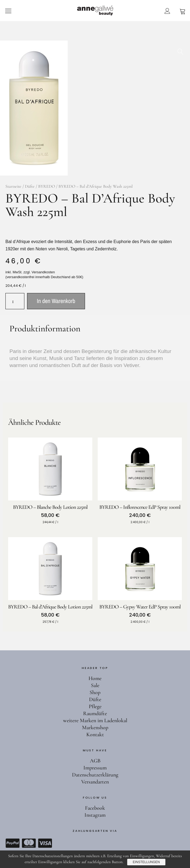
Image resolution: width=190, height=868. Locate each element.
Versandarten (95, 782)
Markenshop (95, 728)
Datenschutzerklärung (95, 775)
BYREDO (47, 186)
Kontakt (95, 735)
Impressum (95, 768)
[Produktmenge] (15, 301)
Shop (95, 692)
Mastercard (29, 843)
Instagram (95, 815)
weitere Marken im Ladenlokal (95, 721)
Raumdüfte (95, 714)
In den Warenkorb (56, 301)
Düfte (30, 186)
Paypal (12, 843)
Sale (95, 685)
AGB (95, 761)
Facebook (95, 808)
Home (95, 678)
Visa (45, 843)
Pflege (95, 706)
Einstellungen (146, 862)
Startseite (13, 186)
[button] (181, 50)
